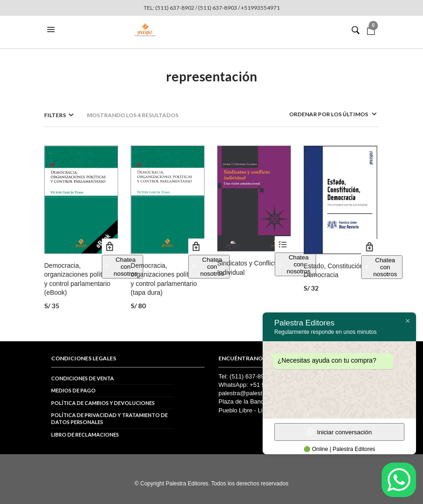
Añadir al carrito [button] (110, 247)
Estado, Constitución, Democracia (334, 271)
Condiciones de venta (83, 378)
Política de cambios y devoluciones (103, 403)
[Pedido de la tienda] (321, 114)
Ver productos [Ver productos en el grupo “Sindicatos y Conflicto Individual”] (283, 244)
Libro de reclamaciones (85, 434)
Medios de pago (73, 390)
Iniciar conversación (339, 432)
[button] (52, 30)
